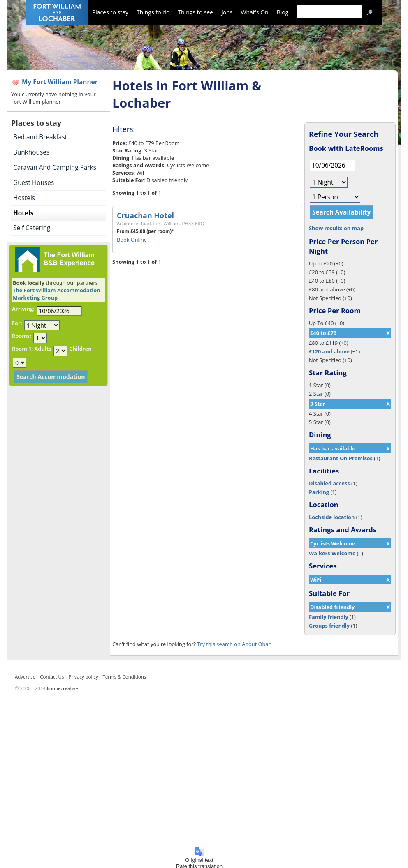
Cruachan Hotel (145, 215)
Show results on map (336, 228)
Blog (283, 12)
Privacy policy (83, 677)
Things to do (153, 12)
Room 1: (22, 349)
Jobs (227, 12)
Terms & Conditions (125, 677)
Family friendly (329, 617)
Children (80, 349)
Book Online (132, 240)
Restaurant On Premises (341, 458)
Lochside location (332, 517)
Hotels (23, 213)
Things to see (195, 12)
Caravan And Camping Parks (55, 167)
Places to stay (110, 12)
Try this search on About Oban (234, 644)
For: (17, 323)
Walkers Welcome (332, 553)
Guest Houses (34, 183)
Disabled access (329, 483)
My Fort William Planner (60, 82)
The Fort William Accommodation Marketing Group (57, 294)
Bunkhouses (31, 152)
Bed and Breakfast (40, 137)
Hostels (24, 198)
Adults (43, 349)
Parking (319, 492)
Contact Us (52, 677)
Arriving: (23, 309)
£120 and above (329, 351)
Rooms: (22, 336)
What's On (255, 12)
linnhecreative (63, 688)
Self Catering (32, 228)
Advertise (25, 677)
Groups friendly (329, 626)
